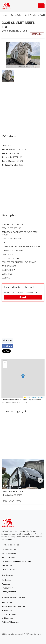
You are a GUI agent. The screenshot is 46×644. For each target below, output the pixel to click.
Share (7, 340)
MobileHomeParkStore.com (14, 606)
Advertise (6, 584)
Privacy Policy (8, 588)
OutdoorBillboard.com (11, 622)
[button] (23, 55)
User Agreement (9, 592)
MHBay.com (7, 610)
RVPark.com (7, 602)
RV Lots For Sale (9, 554)
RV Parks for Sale (9, 550)
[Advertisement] (23, 106)
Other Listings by (14, 411)
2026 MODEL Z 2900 (13, 491)
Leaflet (27, 397)
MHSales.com (8, 618)
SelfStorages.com (9, 614)
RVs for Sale (7, 565)
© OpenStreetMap (38, 397)
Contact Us (7, 580)
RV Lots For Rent (9, 558)
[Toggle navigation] (41, 6)
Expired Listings (9, 569)
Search (23, 297)
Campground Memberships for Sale (16, 561)
